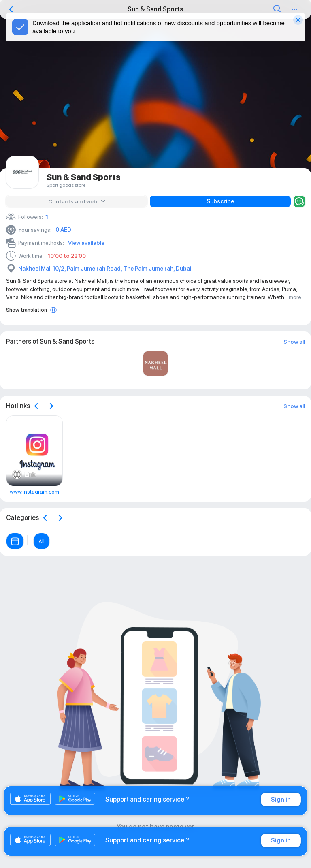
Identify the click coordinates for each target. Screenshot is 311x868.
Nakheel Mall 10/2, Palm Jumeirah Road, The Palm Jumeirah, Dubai (105, 269)
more (295, 297)
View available (86, 243)
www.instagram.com (34, 492)
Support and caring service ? (147, 799)
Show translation (27, 310)
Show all (294, 342)
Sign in (281, 800)
